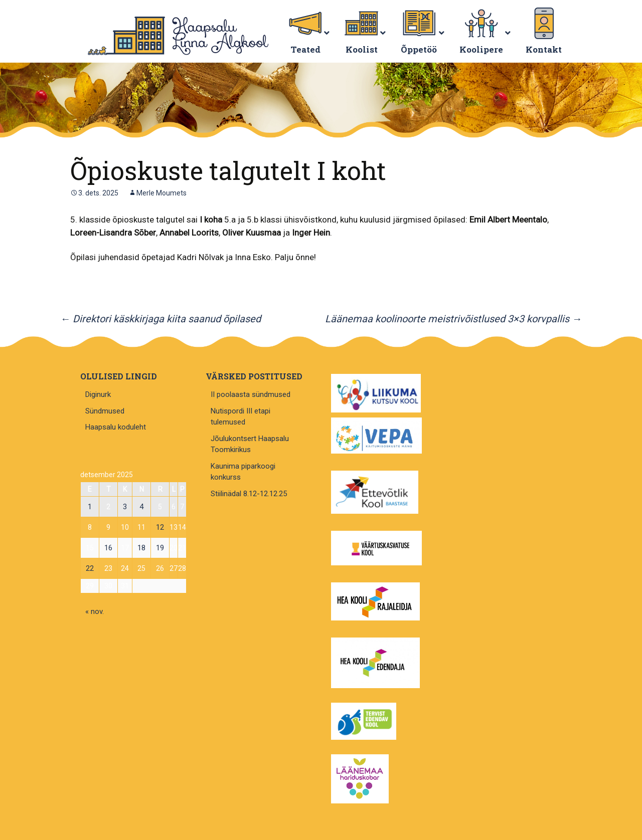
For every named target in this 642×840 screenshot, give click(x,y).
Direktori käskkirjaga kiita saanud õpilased (160, 319)
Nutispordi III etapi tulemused (240, 417)
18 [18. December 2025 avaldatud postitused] (141, 548)
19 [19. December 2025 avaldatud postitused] (160, 548)
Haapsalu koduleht (116, 427)
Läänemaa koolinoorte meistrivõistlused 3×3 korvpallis (453, 319)
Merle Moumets (162, 193)
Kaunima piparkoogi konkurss (243, 472)
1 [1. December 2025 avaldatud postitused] (90, 507)
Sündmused (105, 411)
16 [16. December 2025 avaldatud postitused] (108, 548)
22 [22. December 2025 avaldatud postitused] (90, 568)
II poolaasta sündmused (251, 394)
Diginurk (98, 394)
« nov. (95, 611)
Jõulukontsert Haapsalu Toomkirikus (250, 444)
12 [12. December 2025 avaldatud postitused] (160, 527)
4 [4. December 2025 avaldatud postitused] (141, 507)
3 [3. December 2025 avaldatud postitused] (125, 507)
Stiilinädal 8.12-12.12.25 (249, 494)
